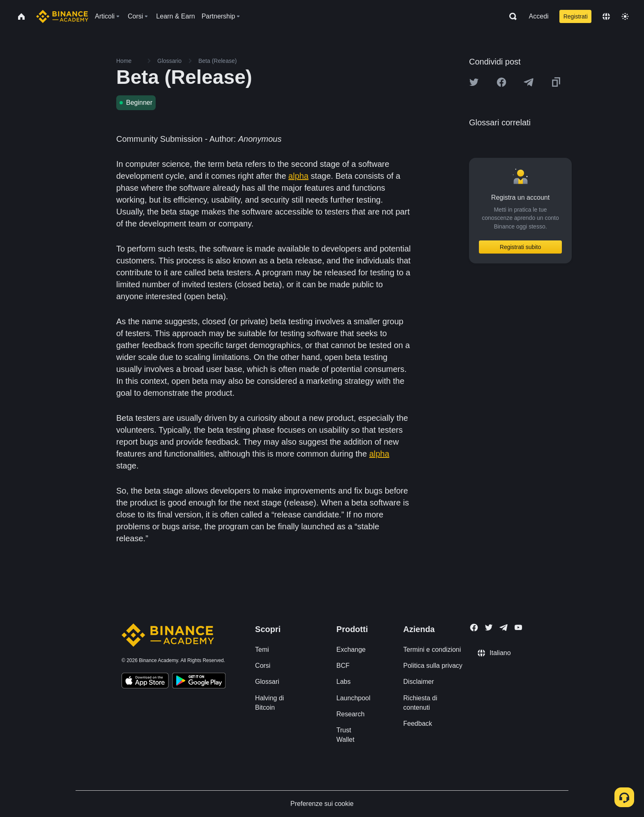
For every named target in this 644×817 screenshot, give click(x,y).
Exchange (351, 650)
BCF (343, 666)
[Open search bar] (511, 16)
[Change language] (606, 16)
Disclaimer (419, 682)
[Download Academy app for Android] (199, 682)
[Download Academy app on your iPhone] (145, 682)
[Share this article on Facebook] (501, 82)
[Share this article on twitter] (474, 82)
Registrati (576, 16)
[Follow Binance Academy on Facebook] (474, 628)
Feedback (418, 724)
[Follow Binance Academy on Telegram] (504, 628)
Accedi (539, 16)
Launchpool (353, 698)
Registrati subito (520, 247)
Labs (344, 682)
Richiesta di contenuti (420, 703)
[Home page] (62, 16)
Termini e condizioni (432, 650)
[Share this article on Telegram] (529, 82)
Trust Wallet (345, 735)
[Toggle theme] (625, 16)
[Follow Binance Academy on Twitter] (489, 628)
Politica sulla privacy (433, 666)
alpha (298, 176)
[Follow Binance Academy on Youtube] (518, 627)
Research (350, 714)
